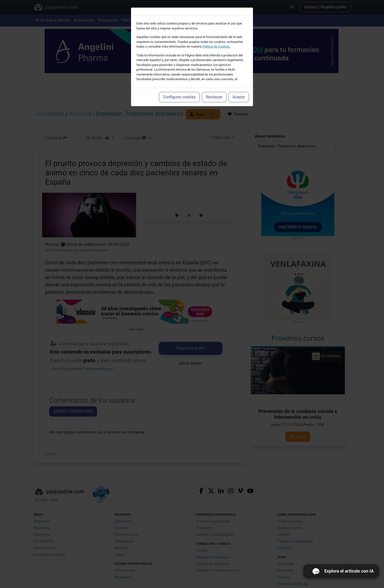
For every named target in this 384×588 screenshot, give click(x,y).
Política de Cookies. (216, 46)
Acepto (239, 97)
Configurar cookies (180, 97)
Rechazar (214, 97)
